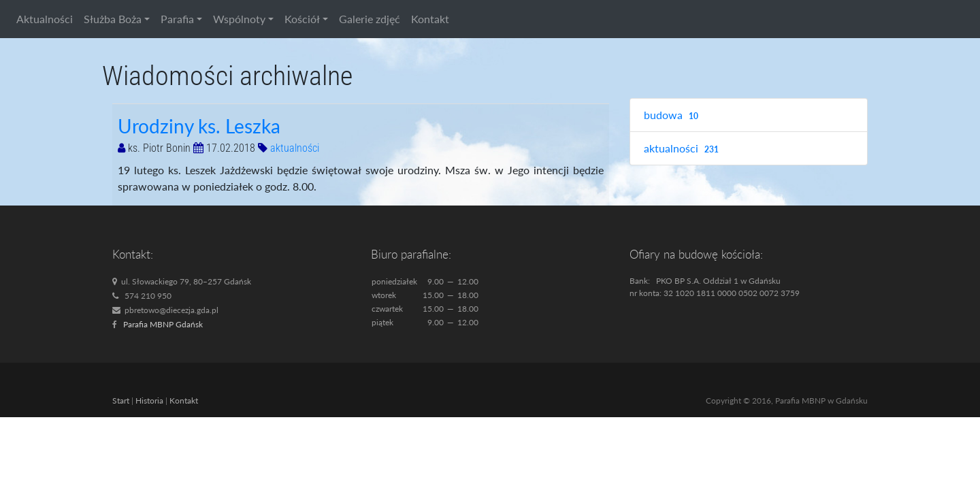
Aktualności (45, 19)
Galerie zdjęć (370, 19)
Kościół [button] (302, 19)
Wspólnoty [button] (239, 19)
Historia (149, 401)
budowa (673, 115)
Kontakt (430, 19)
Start (121, 401)
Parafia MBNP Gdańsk (163, 324)
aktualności (295, 148)
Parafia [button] (177, 19)
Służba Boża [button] (113, 19)
